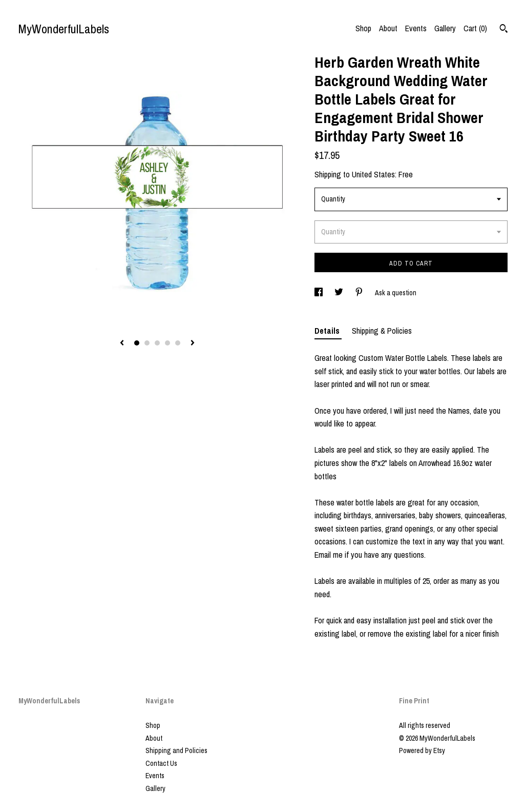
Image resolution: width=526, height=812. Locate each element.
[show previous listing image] (122, 343)
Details (328, 331)
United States (373, 174)
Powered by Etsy (422, 750)
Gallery (445, 28)
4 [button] (167, 343)
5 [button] (178, 343)
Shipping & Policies (382, 331)
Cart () (475, 28)
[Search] (504, 30)
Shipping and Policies (176, 750)
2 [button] (147, 343)
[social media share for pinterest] (360, 293)
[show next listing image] (193, 343)
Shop (363, 28)
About (388, 28)
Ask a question (396, 293)
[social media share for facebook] (319, 293)
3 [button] (157, 343)
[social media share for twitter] (340, 293)
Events (416, 28)
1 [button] (137, 343)
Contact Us (161, 763)
